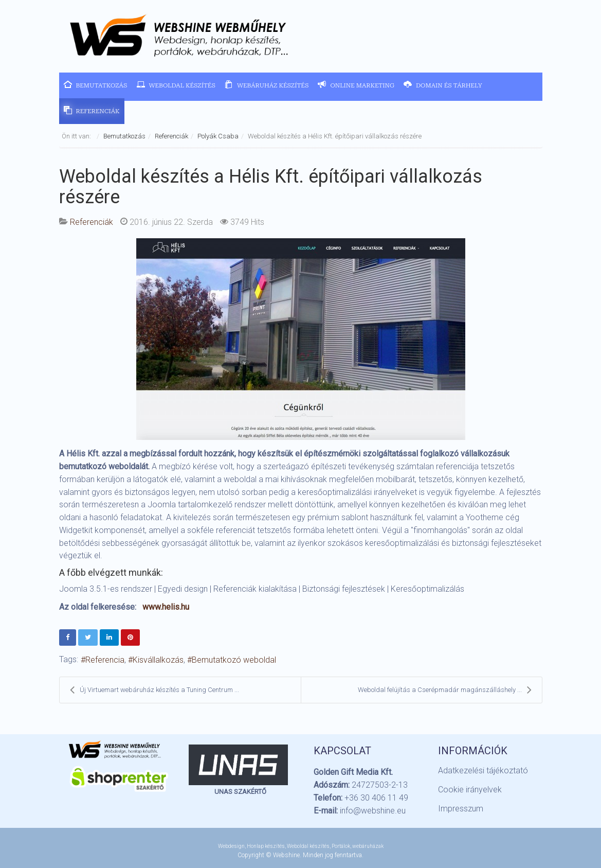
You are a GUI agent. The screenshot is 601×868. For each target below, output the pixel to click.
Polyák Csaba (218, 136)
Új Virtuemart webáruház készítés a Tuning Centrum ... (154, 690)
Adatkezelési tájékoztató (483, 770)
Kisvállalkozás (158, 660)
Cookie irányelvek (470, 790)
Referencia (105, 660)
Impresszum (461, 809)
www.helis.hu (166, 607)
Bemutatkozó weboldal (234, 660)
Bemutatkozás (124, 136)
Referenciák (171, 136)
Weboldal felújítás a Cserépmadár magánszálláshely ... (445, 690)
